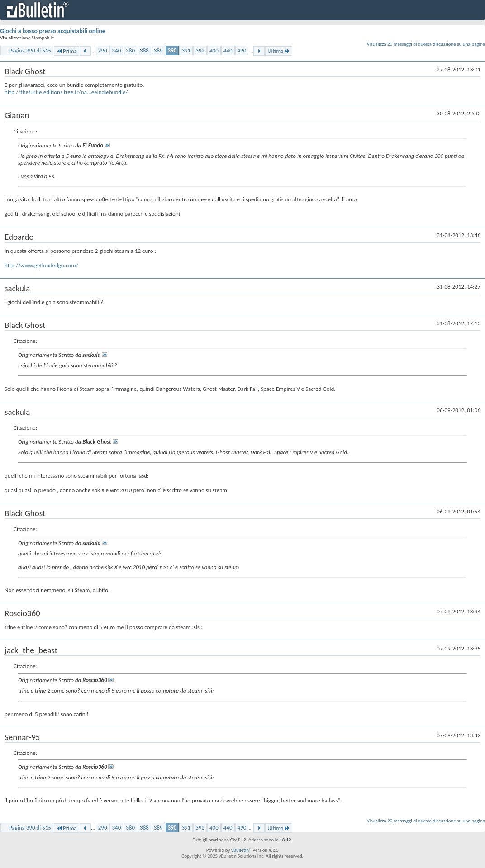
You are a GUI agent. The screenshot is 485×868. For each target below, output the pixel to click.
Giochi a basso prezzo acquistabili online (53, 31)
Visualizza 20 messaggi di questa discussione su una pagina (426, 44)
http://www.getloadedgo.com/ (41, 265)
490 (242, 50)
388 (144, 50)
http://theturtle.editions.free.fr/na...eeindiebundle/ (66, 92)
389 (158, 50)
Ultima (279, 51)
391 (186, 50)
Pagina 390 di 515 (30, 50)
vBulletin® (241, 850)
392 (200, 50)
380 (130, 50)
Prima (67, 51)
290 (103, 50)
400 (214, 50)
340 (116, 50)
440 (228, 50)
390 (172, 50)
